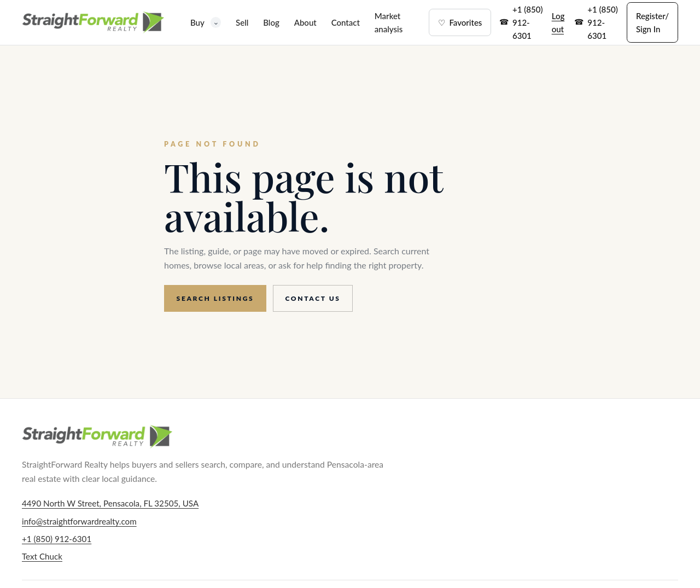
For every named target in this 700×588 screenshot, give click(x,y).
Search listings (215, 298)
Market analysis (389, 22)
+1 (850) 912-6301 (527, 22)
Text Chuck (42, 556)
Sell (242, 22)
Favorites (460, 22)
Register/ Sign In (652, 22)
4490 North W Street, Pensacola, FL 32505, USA (110, 503)
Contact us (313, 298)
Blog (271, 22)
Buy (206, 22)
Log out (558, 22)
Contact (346, 22)
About (305, 22)
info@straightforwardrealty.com (79, 521)
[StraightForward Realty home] (93, 22)
